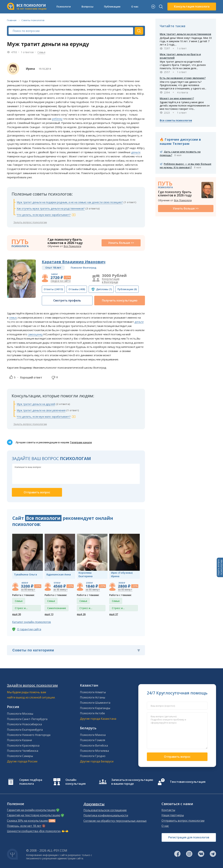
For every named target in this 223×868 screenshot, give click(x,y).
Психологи (64, 6)
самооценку (35, 334)
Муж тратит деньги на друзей (36, 404)
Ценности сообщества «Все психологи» (34, 831)
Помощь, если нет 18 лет (24, 826)
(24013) (53, 289)
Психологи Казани (19, 740)
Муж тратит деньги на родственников (185, 34)
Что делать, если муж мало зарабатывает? (44, 215)
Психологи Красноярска (23, 745)
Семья (41, 52)
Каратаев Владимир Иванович (74, 262)
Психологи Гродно (93, 756)
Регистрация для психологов (189, 837)
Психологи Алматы (93, 692)
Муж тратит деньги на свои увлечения (41, 410)
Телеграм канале (81, 442)
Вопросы (87, 6)
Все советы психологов (176, 120)
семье (13, 318)
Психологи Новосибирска (24, 724)
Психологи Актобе (92, 713)
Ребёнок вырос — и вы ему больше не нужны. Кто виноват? (186, 166)
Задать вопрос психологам (30, 222)
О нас (135, 6)
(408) (77, 289)
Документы (94, 804)
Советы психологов (33, 20)
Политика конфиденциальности (106, 815)
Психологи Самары (20, 756)
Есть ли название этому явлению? (183, 78)
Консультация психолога (192, 6)
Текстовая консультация (188, 782)
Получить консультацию (120, 300)
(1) (104, 289)
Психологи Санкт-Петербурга (27, 719)
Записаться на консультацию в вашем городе (132, 782)
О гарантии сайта (29, 629)
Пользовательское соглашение (105, 810)
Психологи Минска (93, 735)
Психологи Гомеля (93, 740)
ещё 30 (17, 614)
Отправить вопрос (177, 757)
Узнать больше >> (121, 243)
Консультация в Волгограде (111, 280)
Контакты (168, 810)
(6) (127, 289)
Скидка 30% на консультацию (27, 821)
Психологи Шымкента (95, 703)
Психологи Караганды (95, 708)
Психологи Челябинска (23, 751)
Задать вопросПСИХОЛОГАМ (220, 567)
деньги (136, 152)
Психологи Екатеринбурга (25, 730)
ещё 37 (114, 614)
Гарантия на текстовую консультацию (34, 815)
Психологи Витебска (94, 745)
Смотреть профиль (67, 300)
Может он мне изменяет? (177, 98)
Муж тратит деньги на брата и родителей (180, 56)
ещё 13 (49, 614)
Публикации (112, 6)
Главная (12, 20)
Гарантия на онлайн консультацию (31, 810)
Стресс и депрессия (21, 609)
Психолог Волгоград (84, 268)
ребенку (57, 119)
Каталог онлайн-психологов (32, 622)
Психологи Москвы (20, 714)
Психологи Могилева (94, 751)
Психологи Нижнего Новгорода (29, 735)
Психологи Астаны (93, 697)
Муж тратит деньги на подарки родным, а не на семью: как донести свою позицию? (70, 202)
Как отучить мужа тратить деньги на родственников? (51, 208)
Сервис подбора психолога (31, 782)
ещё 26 (81, 614)
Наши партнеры (173, 815)
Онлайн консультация (76, 782)
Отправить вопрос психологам (183, 821)
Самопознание (57, 608)
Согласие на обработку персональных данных (115, 821)
